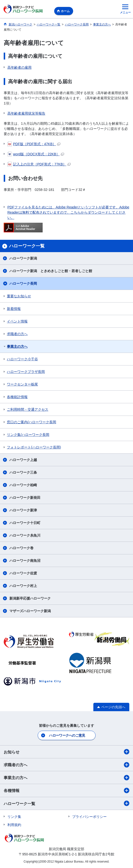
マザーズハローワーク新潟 (30, 611)
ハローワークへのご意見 (67, 735)
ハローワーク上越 (23, 460)
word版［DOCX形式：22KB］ (36, 154)
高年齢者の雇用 (19, 67)
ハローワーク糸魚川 (25, 535)
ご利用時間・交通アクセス (28, 409)
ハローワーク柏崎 (23, 485)
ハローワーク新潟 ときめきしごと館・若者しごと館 (51, 271)
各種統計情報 (17, 397)
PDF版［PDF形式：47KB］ (34, 144)
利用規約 (14, 825)
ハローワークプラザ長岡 (26, 372)
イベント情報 (17, 321)
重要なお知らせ (19, 296)
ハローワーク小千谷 (22, 359)
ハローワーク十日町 (25, 523)
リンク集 (14, 817)
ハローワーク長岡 (23, 283)
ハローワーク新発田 (25, 498)
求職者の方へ (17, 334)
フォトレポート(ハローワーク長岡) (34, 447)
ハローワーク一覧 (66, 803)
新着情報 (14, 309)
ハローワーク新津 (23, 510)
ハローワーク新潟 (23, 258)
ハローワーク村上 (23, 586)
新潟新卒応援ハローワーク (30, 598)
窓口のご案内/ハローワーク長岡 (32, 422)
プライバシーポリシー (89, 817)
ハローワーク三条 (23, 472)
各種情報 (66, 790)
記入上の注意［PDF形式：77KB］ (39, 164)
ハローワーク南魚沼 (25, 561)
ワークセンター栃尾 (22, 384)
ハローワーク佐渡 (23, 573)
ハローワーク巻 (21, 548)
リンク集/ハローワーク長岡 (28, 435)
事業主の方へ (17, 346)
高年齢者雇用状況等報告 (26, 113)
